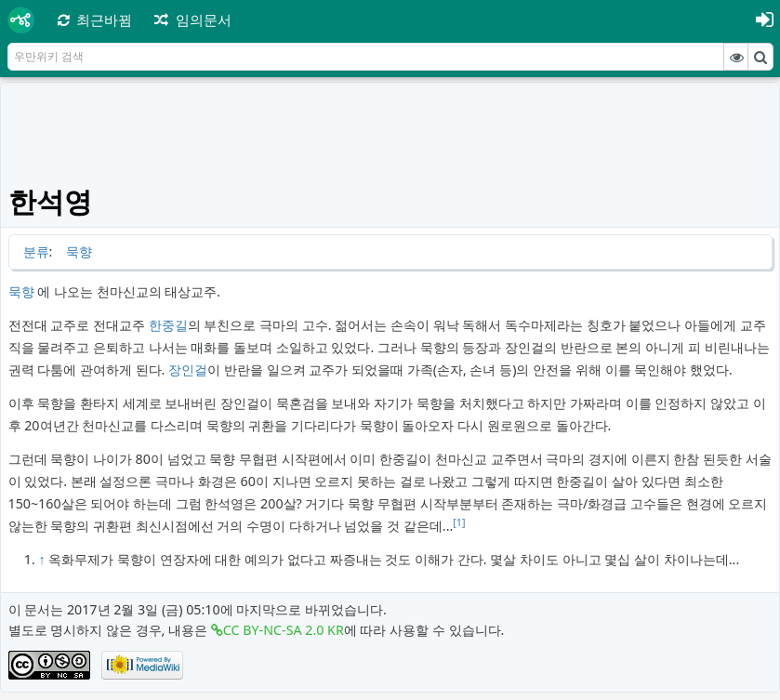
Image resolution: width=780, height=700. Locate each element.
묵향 (79, 251)
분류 (36, 251)
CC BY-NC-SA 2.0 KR (284, 630)
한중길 (168, 325)
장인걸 (188, 370)
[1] (459, 522)
